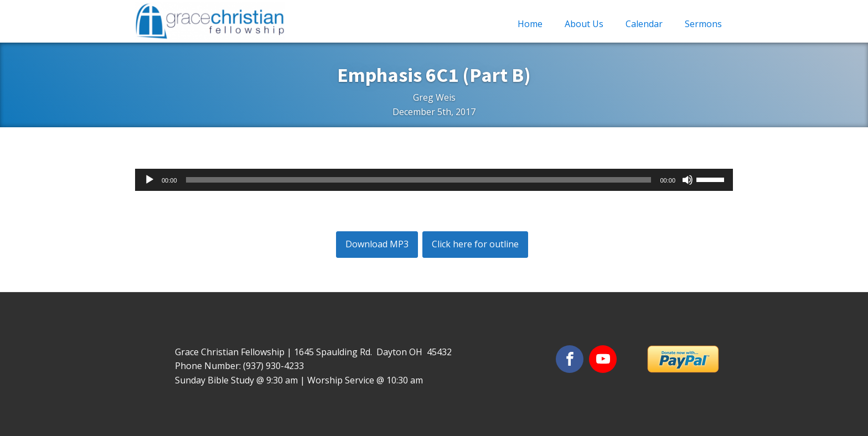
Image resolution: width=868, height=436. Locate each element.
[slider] (419, 180)
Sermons (703, 24)
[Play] (149, 180)
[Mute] (688, 180)
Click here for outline (475, 244)
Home (530, 24)
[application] (434, 180)
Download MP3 (377, 244)
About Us (584, 24)
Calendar (644, 24)
